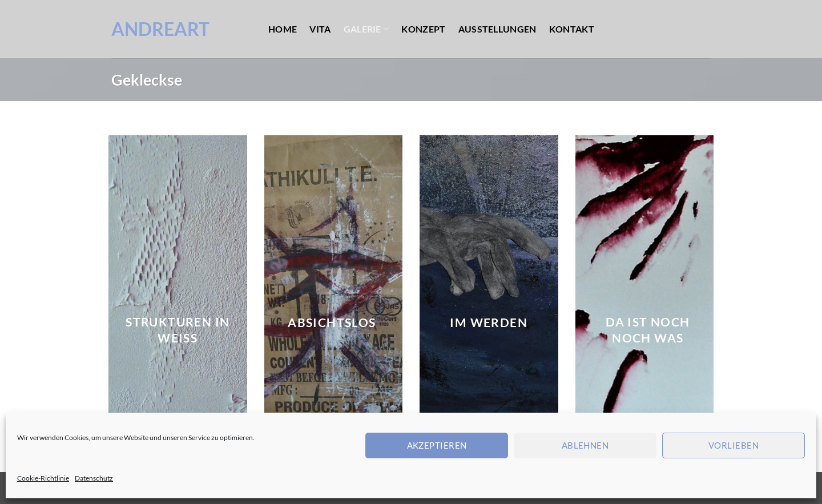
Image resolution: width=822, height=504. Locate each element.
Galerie (366, 29)
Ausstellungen (497, 29)
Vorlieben (734, 445)
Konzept (423, 29)
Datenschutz (94, 478)
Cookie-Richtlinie (43, 478)
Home (283, 29)
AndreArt (160, 29)
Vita (320, 29)
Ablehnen (585, 445)
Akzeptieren (437, 445)
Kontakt (572, 29)
